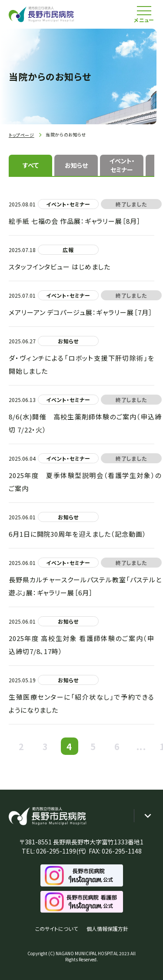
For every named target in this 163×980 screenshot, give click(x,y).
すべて (31, 165)
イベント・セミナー (122, 165)
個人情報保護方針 (107, 929)
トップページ (22, 135)
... (141, 746)
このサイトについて (57, 929)
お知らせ (76, 165)
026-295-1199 (56, 851)
